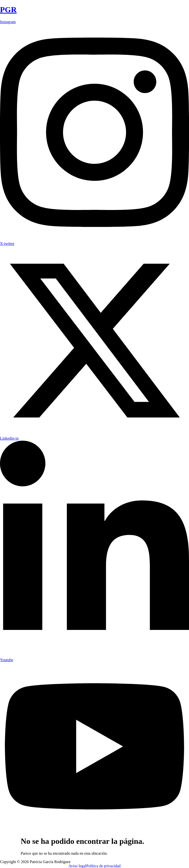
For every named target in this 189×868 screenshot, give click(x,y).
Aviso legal (77, 866)
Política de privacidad (103, 866)
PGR (8, 10)
